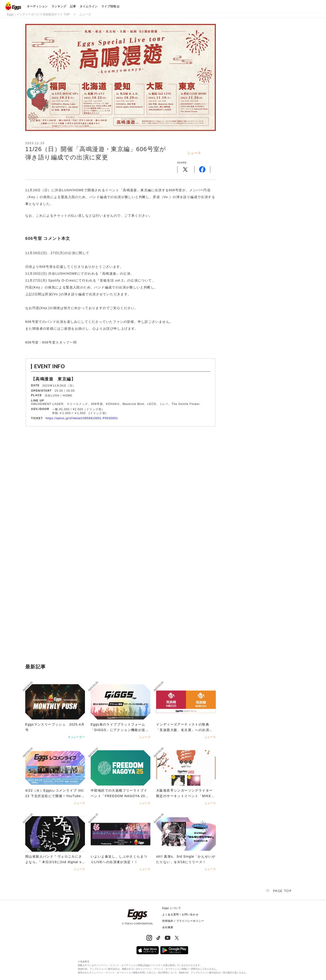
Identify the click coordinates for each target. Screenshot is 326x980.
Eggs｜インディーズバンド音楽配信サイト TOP (38, 14)
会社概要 (168, 927)
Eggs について (172, 908)
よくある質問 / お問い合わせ (180, 914)
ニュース (85, 14)
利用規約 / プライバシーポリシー (183, 921)
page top (282, 891)
